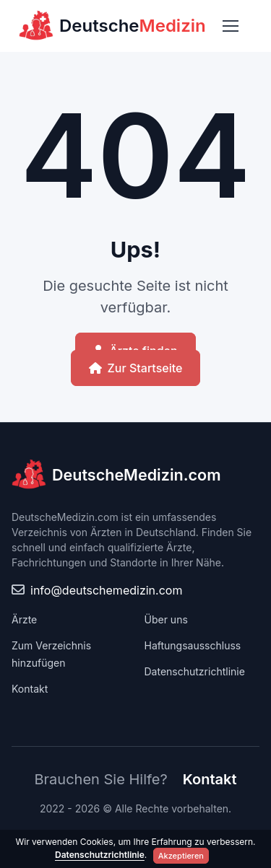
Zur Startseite (136, 368)
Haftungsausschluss (193, 645)
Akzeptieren (181, 856)
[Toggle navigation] (230, 26)
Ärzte (24, 619)
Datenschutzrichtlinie (195, 671)
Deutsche (112, 26)
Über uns (166, 619)
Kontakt (30, 689)
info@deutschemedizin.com (106, 590)
